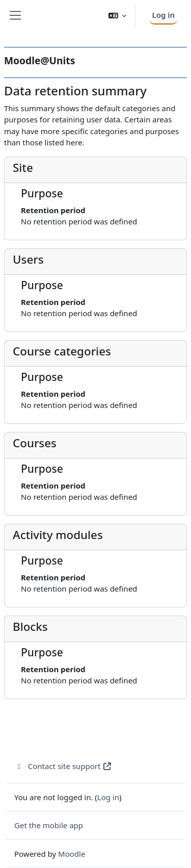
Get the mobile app (49, 825)
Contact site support (63, 766)
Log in (163, 15)
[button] (118, 16)
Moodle (72, 854)
